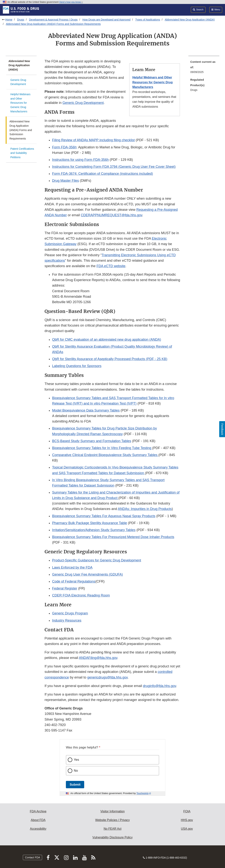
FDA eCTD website (111, 266)
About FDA (38, 820)
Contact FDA (32, 857)
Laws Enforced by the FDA (72, 567)
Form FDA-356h (64, 147)
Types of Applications (148, 20)
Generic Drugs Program (70, 613)
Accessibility (38, 829)
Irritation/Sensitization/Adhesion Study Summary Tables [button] (94, 530)
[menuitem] (204, 68)
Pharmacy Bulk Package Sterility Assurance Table (90, 523)
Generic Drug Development (18, 82)
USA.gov (187, 829)
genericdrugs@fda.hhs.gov (107, 677)
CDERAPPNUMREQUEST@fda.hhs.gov (111, 215)
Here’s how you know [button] (71, 2)
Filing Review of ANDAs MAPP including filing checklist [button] (93, 140)
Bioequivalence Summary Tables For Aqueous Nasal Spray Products (104, 516)
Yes (76, 760)
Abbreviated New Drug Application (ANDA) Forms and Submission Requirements (53, 24)
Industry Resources (67, 620)
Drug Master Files (65, 181)
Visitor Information (113, 811)
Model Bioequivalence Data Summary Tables (86, 410)
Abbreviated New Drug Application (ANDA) (190, 20)
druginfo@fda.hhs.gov (159, 686)
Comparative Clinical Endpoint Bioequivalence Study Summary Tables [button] (105, 455)
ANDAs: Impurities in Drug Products (145, 509)
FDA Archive (38, 811)
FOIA (187, 811)
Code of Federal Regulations (74, 581)
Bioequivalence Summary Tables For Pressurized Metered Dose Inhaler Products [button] (113, 537)
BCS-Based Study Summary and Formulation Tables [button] (92, 441)
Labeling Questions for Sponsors (77, 366)
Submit (75, 785)
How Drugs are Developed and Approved (107, 20)
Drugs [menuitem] (194, 90)
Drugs (21, 20)
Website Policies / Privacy (113, 820)
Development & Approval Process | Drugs (53, 20)
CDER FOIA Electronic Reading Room (81, 595)
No (76, 771)
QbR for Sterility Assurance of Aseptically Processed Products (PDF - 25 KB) (110, 359)
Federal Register (65, 588)
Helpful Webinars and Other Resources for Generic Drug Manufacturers (20, 103)
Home (9, 20)
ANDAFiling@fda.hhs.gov (98, 658)
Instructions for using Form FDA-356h (80, 160)
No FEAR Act (112, 829)
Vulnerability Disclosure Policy (113, 837)
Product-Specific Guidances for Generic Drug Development (97, 560)
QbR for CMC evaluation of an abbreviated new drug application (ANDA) (107, 340)
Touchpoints (143, 793)
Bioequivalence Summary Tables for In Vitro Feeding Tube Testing (102, 448)
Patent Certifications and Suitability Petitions (22, 153)
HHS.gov (187, 820)
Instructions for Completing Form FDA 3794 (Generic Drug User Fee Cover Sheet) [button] (114, 167)
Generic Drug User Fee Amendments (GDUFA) (87, 574)
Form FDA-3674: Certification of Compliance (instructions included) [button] (102, 174)
